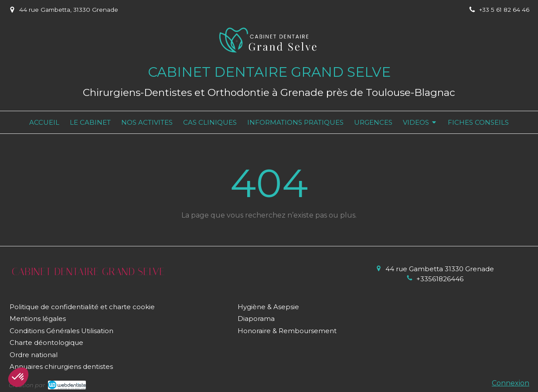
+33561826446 (440, 279)
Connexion (511, 383)
